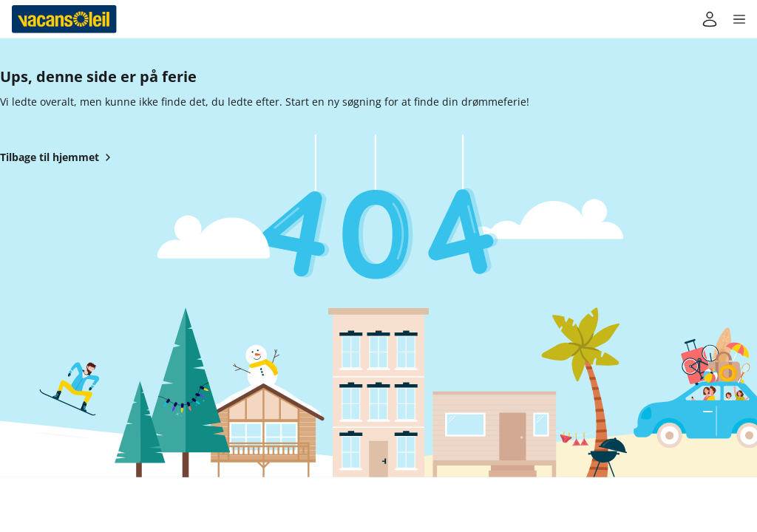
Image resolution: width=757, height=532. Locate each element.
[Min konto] (710, 19)
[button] (739, 19)
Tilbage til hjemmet (58, 157)
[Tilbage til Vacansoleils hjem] (64, 19)
